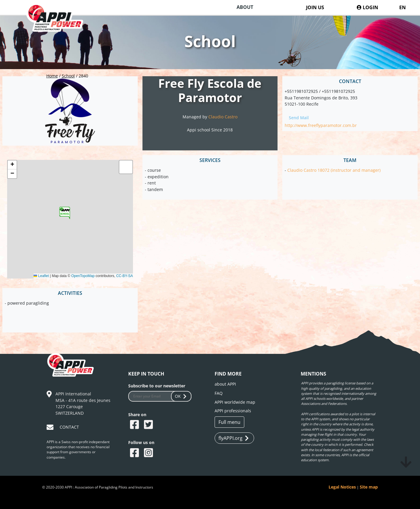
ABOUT (245, 7)
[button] (65, 213)
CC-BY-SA (124, 276)
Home (52, 76)
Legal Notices (342, 487)
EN (402, 7)
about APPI (225, 384)
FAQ (219, 393)
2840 (83, 76)
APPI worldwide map (235, 402)
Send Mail (299, 118)
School (68, 76)
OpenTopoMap (83, 276)
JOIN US (315, 7)
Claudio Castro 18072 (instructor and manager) (334, 170)
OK (181, 396)
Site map (369, 487)
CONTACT (69, 427)
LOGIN (367, 7)
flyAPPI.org (234, 438)
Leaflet (41, 276)
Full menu (229, 422)
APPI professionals (233, 411)
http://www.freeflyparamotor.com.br (321, 125)
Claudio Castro (223, 117)
